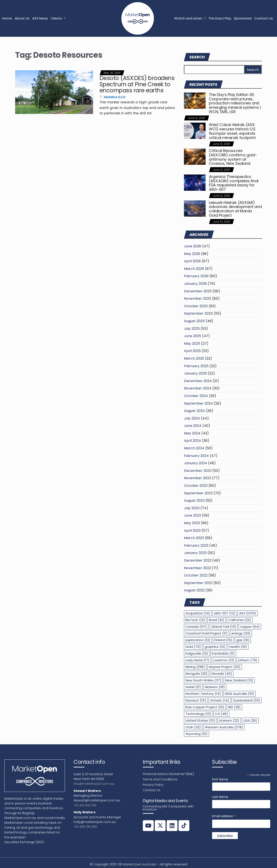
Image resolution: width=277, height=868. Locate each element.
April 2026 (192, 261)
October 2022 (196, 575)
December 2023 (198, 471)
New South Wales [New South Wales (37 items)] (203, 680)
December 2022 (198, 560)
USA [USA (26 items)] (250, 720)
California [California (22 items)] (240, 620)
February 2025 (196, 366)
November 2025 (198, 299)
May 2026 (192, 254)
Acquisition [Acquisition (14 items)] (198, 613)
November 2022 (197, 568)
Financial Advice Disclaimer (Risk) (168, 774)
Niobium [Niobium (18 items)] (215, 687)
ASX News (40, 18)
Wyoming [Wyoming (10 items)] (196, 734)
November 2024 (198, 388)
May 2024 (192, 433)
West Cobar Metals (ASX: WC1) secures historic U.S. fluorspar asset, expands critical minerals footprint (232, 131)
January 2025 (195, 373)
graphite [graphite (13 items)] (215, 647)
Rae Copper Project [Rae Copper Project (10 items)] (205, 707)
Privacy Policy (153, 785)
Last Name (220, 797)
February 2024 (196, 456)
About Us (22, 18)
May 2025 (192, 344)
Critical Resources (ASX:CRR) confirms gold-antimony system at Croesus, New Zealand (233, 157)
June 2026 (193, 246)
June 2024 (193, 426)
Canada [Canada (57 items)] (196, 627)
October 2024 (196, 396)
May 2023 (192, 523)
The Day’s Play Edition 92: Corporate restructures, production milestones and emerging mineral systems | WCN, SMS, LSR (235, 103)
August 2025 (194, 321)
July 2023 (192, 508)
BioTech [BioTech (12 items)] (195, 620)
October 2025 (196, 306)
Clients (58, 18)
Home (7, 18)
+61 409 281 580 (85, 827)
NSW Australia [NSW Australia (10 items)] (239, 694)
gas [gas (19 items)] (243, 640)
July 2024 (192, 418)
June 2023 (192, 515)
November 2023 (197, 478)
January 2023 (195, 553)
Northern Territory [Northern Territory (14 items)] (203, 694)
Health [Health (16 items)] (238, 647)
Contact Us (264, 18)
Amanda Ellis (115, 97)
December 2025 (198, 291)
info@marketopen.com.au (94, 784)
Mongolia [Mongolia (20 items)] (196, 673)
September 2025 (198, 313)
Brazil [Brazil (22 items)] (217, 620)
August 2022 (194, 590)
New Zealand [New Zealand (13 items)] (239, 680)
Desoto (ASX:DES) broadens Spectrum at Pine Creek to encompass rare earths (137, 84)
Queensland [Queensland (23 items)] (247, 700)
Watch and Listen (190, 18)
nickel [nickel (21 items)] (193, 687)
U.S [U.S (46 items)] (221, 714)
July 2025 (192, 329)
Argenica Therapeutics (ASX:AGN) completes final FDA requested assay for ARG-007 (234, 183)
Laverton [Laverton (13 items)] (224, 660)
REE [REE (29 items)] (234, 707)
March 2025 (194, 358)
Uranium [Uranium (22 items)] (229, 720)
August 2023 (194, 500)
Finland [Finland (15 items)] (223, 640)
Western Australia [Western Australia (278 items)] (224, 727)
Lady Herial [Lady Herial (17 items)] (197, 660)
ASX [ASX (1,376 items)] (248, 613)
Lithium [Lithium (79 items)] (248, 660)
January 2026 (195, 284)
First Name (220, 779)
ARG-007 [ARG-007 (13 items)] (225, 613)
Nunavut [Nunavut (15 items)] (196, 700)
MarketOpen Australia (139, 864)
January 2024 (196, 463)
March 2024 (194, 448)
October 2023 (196, 486)
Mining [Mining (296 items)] (195, 667)
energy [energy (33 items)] (241, 633)
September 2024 (198, 403)
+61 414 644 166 (85, 805)
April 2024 (192, 441)
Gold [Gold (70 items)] (193, 647)
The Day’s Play (220, 18)
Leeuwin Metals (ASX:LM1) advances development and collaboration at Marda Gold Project (235, 209)
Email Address (224, 816)
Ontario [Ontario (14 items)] (220, 700)
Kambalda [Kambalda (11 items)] (223, 653)
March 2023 (194, 538)
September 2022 (198, 583)
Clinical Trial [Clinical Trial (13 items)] (223, 627)
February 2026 (196, 276)
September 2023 (198, 493)
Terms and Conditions (160, 779)
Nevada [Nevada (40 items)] (222, 673)
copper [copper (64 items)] (250, 627)
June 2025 (193, 336)
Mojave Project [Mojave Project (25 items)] (225, 667)
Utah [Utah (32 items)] (193, 727)
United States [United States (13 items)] (200, 720)
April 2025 (192, 351)
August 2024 (194, 411)
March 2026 (194, 269)
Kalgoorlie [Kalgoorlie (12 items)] (197, 653)
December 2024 (198, 381)
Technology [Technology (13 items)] (198, 714)
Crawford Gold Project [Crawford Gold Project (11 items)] (206, 633)
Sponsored (243, 18)
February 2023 (196, 545)
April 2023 (192, 531)
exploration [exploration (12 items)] (198, 640)
